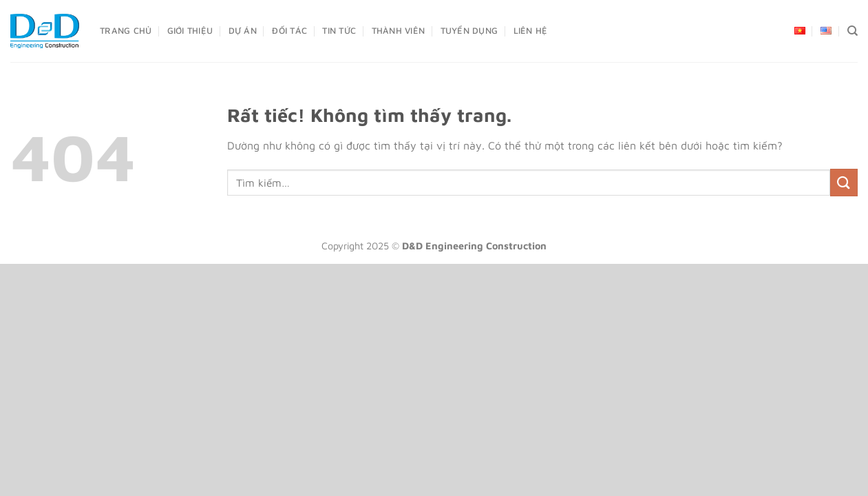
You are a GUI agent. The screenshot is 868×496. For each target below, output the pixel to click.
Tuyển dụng (469, 31)
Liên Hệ (531, 31)
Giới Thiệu (190, 31)
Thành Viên (399, 31)
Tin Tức (339, 31)
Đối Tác (289, 31)
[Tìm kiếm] (853, 31)
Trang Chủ (126, 31)
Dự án (243, 31)
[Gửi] (844, 182)
